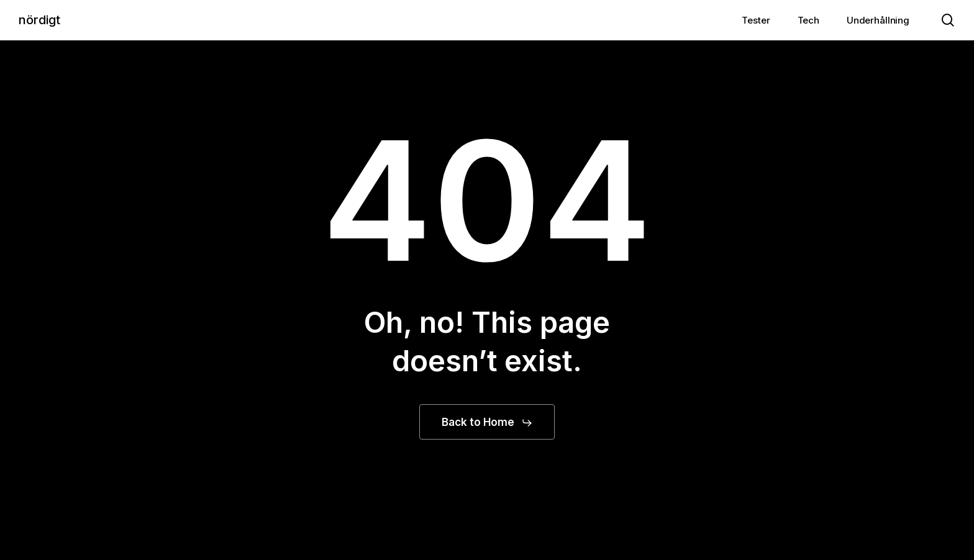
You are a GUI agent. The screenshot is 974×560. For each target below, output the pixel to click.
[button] (487, 423)
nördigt (39, 20)
